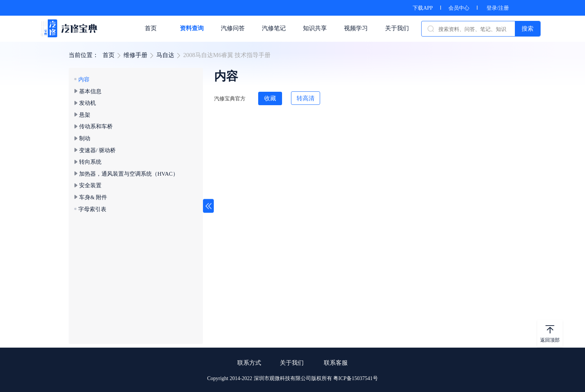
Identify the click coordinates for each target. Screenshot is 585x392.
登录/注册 (498, 8)
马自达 (165, 55)
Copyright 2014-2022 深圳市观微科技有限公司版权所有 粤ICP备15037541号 (292, 378)
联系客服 (336, 363)
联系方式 (249, 363)
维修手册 (135, 55)
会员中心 (459, 8)
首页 (109, 55)
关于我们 (292, 363)
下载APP (423, 8)
